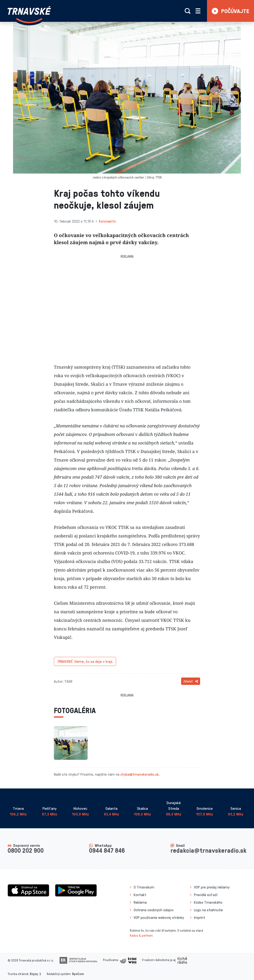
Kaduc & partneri (141, 935)
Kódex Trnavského (208, 902)
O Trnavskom (144, 887)
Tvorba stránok (18, 974)
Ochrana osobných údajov (154, 910)
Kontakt (140, 895)
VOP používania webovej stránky (159, 917)
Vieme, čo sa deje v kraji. (85, 661)
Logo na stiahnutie (208, 910)
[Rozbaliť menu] (198, 11)
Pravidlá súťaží (206, 895)
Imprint (200, 917)
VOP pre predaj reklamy (212, 887)
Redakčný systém (59, 974)
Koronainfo (107, 221)
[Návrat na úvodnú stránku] (29, 15)
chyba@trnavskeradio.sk (140, 774)
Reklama (140, 902)
